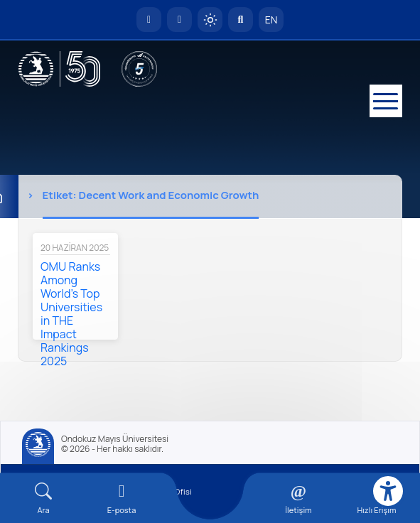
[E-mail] (122, 498)
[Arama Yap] (241, 20)
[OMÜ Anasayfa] (149, 20)
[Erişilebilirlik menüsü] (388, 491)
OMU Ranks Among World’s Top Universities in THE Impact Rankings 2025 (71, 314)
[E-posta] (179, 20)
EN (271, 20)
